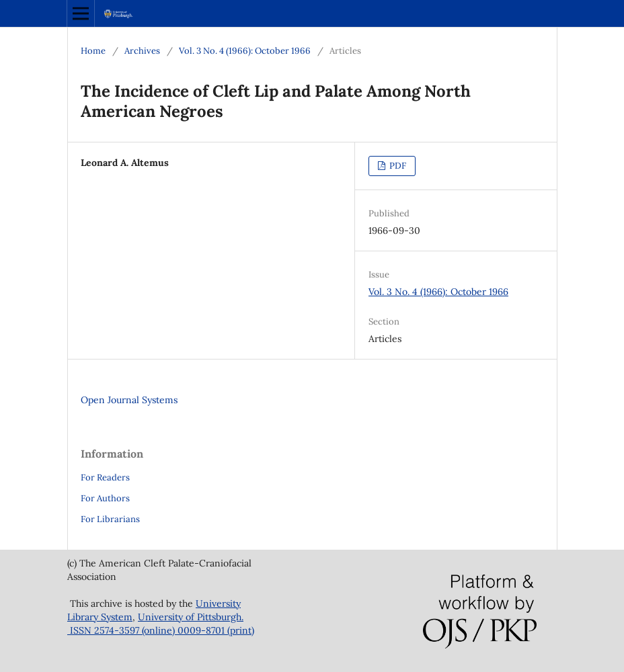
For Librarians (110, 519)
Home (93, 51)
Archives (142, 51)
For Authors (105, 498)
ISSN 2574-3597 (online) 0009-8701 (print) (161, 630)
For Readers (105, 477)
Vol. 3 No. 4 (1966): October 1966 (245, 51)
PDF (397, 166)
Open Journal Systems (129, 400)
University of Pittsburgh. (191, 617)
